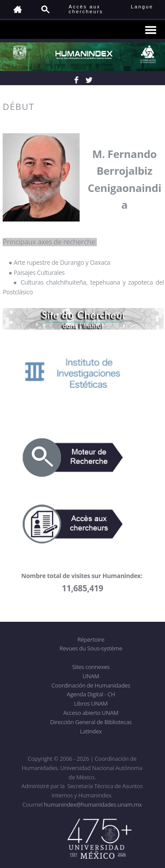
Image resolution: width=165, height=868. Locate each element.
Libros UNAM (91, 703)
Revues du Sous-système (91, 648)
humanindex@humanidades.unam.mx (93, 804)
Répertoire (91, 639)
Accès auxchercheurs (86, 9)
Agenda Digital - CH (91, 694)
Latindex (91, 731)
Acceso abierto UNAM (91, 713)
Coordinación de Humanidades (91, 685)
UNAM (91, 676)
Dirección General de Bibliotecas (91, 722)
